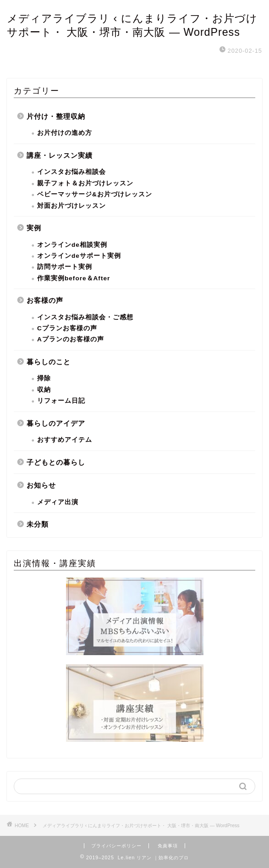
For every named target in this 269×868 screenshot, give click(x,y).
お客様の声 (45, 300)
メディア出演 (58, 502)
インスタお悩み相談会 (71, 172)
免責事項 (168, 846)
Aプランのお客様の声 (71, 339)
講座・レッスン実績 (60, 155)
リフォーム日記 (61, 401)
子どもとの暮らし (56, 462)
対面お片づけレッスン (71, 206)
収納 (44, 390)
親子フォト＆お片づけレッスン (85, 183)
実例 (34, 228)
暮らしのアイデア (56, 423)
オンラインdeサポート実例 (79, 256)
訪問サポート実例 (65, 267)
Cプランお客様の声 (67, 328)
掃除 (44, 378)
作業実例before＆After (74, 278)
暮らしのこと (49, 362)
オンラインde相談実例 (72, 245)
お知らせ (41, 485)
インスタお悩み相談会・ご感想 (85, 317)
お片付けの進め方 (65, 133)
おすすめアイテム (65, 440)
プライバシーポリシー (116, 846)
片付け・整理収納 (56, 116)
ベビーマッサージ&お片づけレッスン (95, 194)
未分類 (38, 524)
